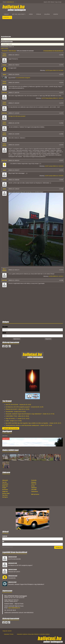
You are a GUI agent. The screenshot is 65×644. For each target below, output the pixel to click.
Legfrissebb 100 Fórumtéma (11, 428)
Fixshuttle (34, 480)
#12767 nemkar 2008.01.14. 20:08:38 (54, 166)
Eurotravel (5, 490)
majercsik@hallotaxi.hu (14, 608)
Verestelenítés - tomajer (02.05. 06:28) (16, 412)
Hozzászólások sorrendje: (7, 42)
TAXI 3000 (34, 490)
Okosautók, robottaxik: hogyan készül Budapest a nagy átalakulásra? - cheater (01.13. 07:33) (30, 414)
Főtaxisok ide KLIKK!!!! (14, 572)
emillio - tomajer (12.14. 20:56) (14, 421)
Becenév (5, 327)
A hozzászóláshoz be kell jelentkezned (53, 51)
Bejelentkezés (17, 339)
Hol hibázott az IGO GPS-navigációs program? (20, 565)
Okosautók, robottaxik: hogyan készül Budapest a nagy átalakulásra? (26, 584)
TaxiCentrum (35, 491)
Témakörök (5, 51)
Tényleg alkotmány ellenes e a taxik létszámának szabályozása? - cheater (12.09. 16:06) (29, 425)
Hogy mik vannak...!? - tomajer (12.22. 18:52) (17, 418)
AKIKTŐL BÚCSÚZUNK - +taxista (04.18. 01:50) (18, 405)
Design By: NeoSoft (7, 631)
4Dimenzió (5, 480)
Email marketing (5, 547)
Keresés (7, 17)
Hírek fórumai (12, 51)
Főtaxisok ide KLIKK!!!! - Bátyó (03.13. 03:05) (17, 409)
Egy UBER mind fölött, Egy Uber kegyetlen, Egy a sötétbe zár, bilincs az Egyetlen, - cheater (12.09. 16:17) (33, 423)
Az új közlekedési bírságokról (23, 78)
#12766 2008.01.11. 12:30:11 (56, 276)
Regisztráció (48, 339)
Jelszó (4, 333)
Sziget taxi (5, 491)
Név (3, 541)
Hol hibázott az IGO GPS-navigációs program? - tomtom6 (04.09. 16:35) (24, 407)
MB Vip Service (35, 494)
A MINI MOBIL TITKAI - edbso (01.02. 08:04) (17, 416)
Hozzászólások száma (6, 37)
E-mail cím (5, 536)
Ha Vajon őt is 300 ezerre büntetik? (17, 116)
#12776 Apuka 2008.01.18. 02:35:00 (54, 70)
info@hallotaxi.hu (10, 2)
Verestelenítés (12, 578)
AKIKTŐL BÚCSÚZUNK (14, 559)
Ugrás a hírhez (5, 48)
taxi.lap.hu (5, 497)
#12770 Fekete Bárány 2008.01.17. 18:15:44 (52, 98)
